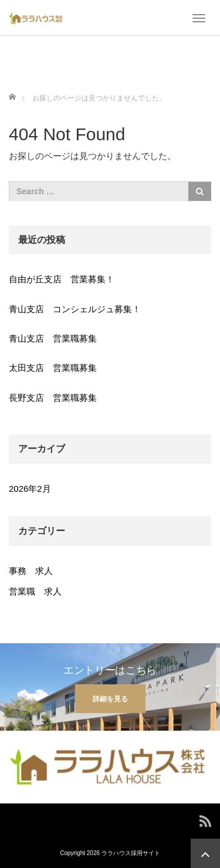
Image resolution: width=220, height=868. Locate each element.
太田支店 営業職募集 (53, 368)
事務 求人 (31, 571)
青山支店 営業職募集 (53, 338)
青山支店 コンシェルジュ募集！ (75, 309)
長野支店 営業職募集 (53, 398)
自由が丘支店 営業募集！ (62, 279)
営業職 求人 (35, 591)
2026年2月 (30, 489)
